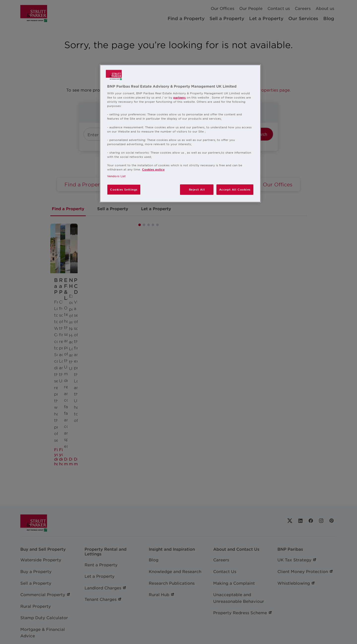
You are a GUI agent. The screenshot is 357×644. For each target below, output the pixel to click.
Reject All (197, 189)
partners (179, 97)
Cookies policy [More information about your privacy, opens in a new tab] (153, 169)
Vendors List (116, 176)
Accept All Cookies (235, 189)
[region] (180, 134)
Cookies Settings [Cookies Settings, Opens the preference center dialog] (124, 189)
